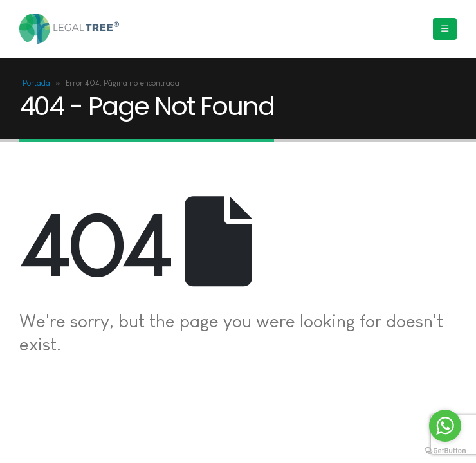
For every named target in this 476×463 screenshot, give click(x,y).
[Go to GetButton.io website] (445, 450)
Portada (36, 83)
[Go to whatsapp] (445, 426)
